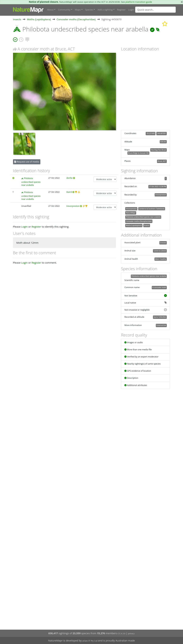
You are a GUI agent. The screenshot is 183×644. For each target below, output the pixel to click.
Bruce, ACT (162, 161)
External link (161, 325)
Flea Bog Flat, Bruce (158, 150)
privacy (131, 633)
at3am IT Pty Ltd (90, 641)
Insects (17, 19)
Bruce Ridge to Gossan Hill (138, 153)
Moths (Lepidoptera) (39, 19)
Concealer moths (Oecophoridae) (76, 19)
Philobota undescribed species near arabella (31, 182)
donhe (69, 178)
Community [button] (64, 10)
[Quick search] (155, 10)
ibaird (69, 192)
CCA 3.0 (121, 633)
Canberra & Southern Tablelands (152, 209)
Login (131, 10)
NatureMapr (131, 213)
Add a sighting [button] (105, 10)
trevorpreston (73, 206)
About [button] (50, 10)
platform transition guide (139, 2)
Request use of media (27, 162)
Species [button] (89, 10)
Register (121, 10)
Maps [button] (78, 10)
